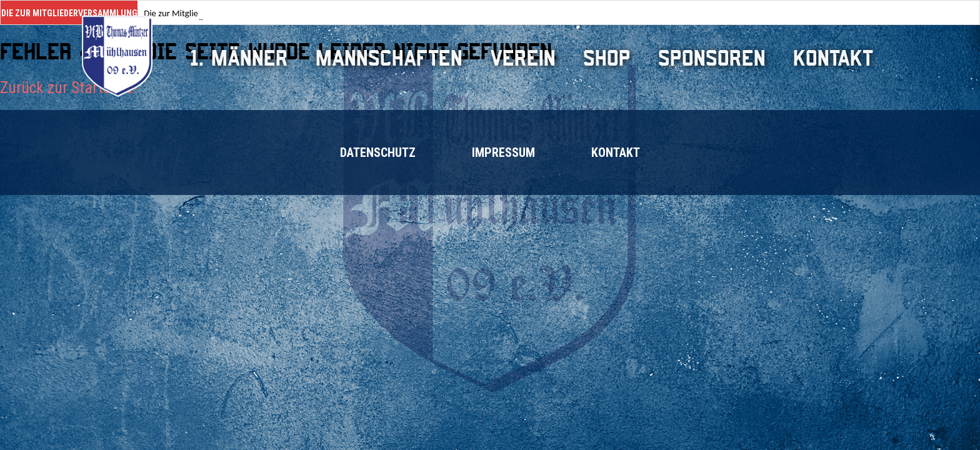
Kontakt (833, 58)
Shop (607, 58)
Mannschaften (389, 58)
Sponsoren (712, 58)
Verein (523, 58)
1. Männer (239, 58)
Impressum (503, 152)
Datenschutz (378, 152)
